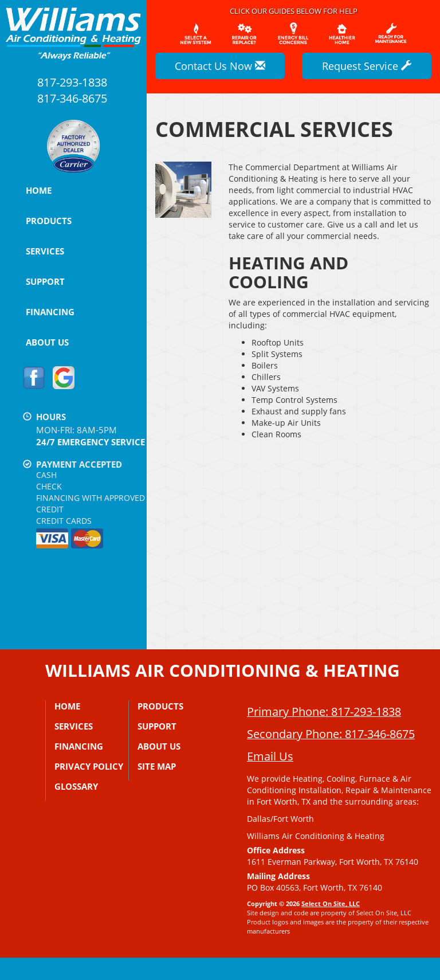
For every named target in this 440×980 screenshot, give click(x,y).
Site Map (157, 766)
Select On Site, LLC (331, 926)
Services (45, 251)
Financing (50, 312)
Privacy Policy (89, 766)
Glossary (76, 786)
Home (39, 190)
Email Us (270, 779)
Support (45, 281)
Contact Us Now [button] (220, 66)
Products (49, 221)
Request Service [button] (367, 66)
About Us (47, 342)
